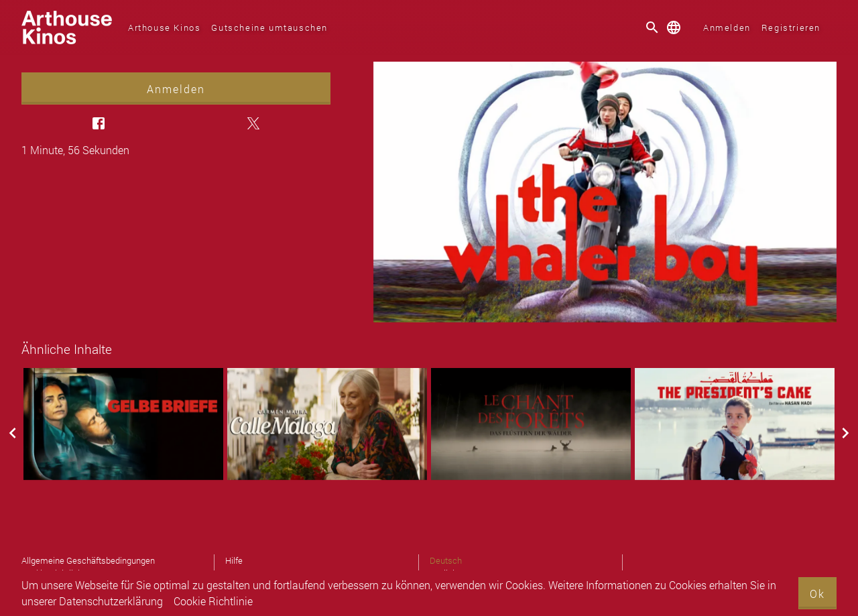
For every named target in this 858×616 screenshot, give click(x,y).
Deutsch (446, 560)
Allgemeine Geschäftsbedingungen (88, 560)
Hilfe (234, 560)
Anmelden (727, 27)
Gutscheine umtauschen (269, 27)
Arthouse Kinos (164, 27)
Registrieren (791, 27)
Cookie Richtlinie (213, 601)
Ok (817, 594)
